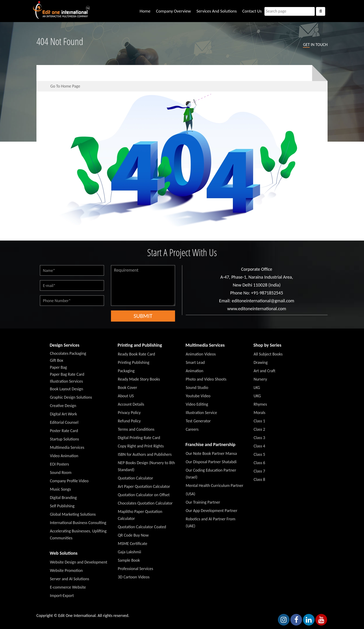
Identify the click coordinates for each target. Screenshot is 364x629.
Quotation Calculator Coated (142, 527)
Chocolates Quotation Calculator (145, 503)
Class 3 (260, 438)
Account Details (131, 404)
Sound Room (61, 473)
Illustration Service (201, 413)
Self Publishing (62, 506)
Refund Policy (129, 421)
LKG (257, 388)
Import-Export (62, 596)
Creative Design (63, 406)
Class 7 (260, 471)
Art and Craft (265, 371)
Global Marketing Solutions (73, 514)
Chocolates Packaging (68, 353)
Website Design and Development (79, 562)
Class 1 (260, 421)
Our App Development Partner (211, 511)
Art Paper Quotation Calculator (144, 486)
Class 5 (260, 454)
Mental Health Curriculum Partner (214, 486)
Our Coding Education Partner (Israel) (211, 474)
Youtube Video (198, 396)
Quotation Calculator (136, 478)
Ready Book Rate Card (137, 354)
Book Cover (128, 388)
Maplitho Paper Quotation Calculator (140, 515)
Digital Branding (63, 498)
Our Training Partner (203, 502)
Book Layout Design (67, 389)
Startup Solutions (64, 439)
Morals (260, 413)
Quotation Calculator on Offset (144, 495)
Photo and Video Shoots (206, 379)
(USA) (190, 494)
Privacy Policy (129, 413)
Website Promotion (66, 570)
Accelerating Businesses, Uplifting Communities (78, 534)
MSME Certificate (133, 544)
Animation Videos (201, 354)
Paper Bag (58, 367)
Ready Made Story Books (139, 379)
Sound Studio (197, 388)
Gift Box (57, 360)
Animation (195, 371)
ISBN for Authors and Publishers (145, 454)
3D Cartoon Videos (134, 577)
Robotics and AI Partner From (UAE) (211, 522)
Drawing (261, 362)
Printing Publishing (134, 362)
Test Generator (198, 421)
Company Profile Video (69, 481)
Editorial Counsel (64, 422)
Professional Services (136, 569)
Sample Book (129, 560)
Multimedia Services (67, 447)
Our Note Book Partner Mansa (211, 453)
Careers (192, 429)
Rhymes (260, 404)
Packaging (126, 371)
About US (126, 396)
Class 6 (260, 463)
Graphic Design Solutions (71, 397)
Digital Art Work (63, 414)
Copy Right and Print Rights (141, 446)
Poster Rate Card (64, 431)
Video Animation (64, 456)
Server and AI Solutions (70, 579)
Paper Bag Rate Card (67, 374)
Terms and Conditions (136, 429)
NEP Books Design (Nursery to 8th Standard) (146, 466)
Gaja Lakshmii (130, 552)
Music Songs (60, 489)
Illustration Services (66, 381)
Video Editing (197, 404)
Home (145, 11)
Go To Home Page (65, 86)
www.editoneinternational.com (257, 309)
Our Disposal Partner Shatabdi (211, 462)
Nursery (260, 379)
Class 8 (260, 479)
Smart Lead (195, 362)
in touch (315, 45)
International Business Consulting (78, 523)
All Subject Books (268, 354)
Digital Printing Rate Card (139, 438)
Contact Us (252, 11)
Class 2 (260, 429)
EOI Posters (59, 464)
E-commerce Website (68, 587)
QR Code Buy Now (133, 535)
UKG (257, 396)
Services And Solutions (217, 11)
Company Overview (173, 11)
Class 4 (260, 446)
